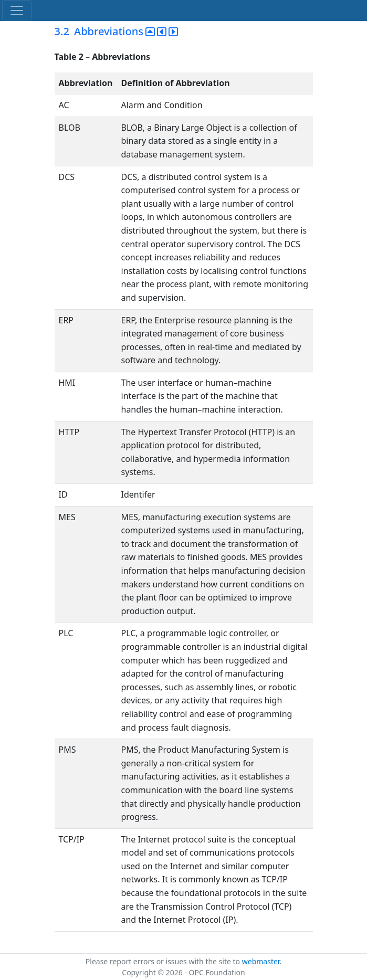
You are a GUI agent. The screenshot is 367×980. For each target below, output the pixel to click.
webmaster (261, 961)
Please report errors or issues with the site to (164, 961)
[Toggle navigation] (17, 10)
